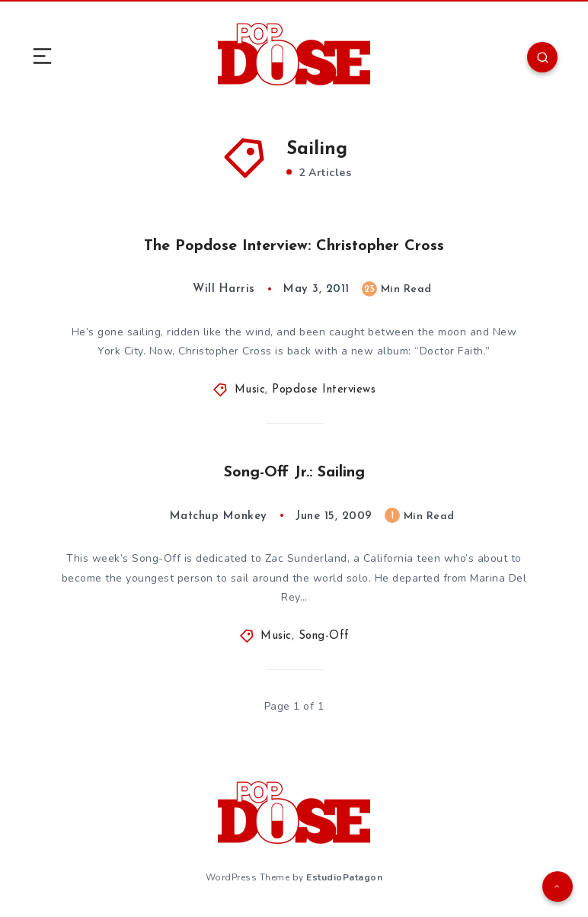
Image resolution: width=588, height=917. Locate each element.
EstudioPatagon (344, 877)
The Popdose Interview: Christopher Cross (294, 246)
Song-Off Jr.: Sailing (294, 473)
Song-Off (324, 636)
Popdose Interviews (324, 390)
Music (250, 390)
